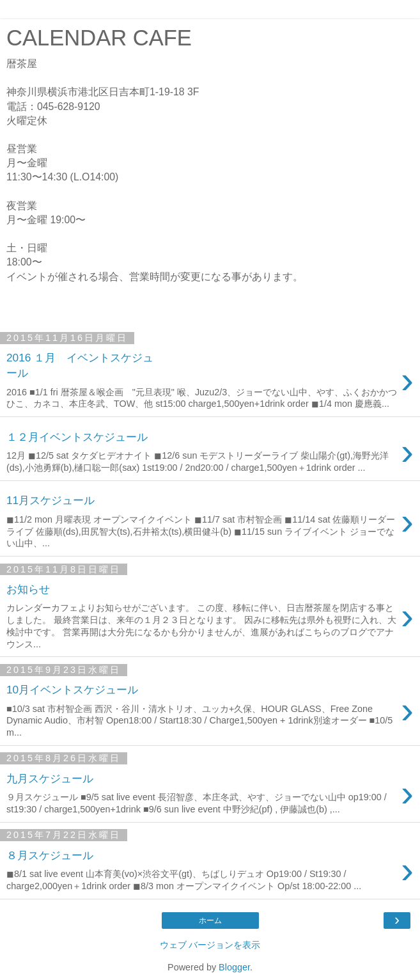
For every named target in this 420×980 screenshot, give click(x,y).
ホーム (210, 921)
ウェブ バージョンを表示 (210, 945)
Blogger (234, 967)
